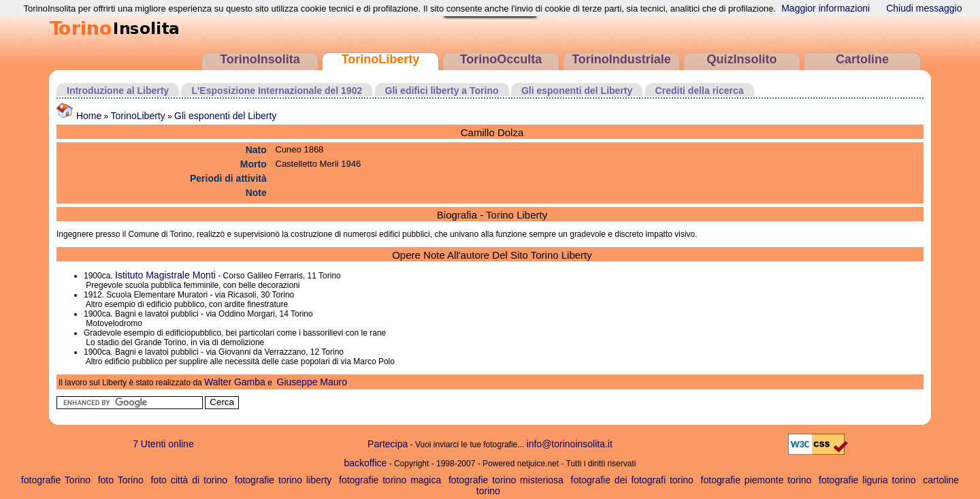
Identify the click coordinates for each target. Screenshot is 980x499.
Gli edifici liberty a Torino (442, 91)
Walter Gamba (235, 382)
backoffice (366, 463)
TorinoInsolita (260, 59)
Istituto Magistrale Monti (165, 275)
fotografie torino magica (390, 480)
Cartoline (862, 59)
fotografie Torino (56, 480)
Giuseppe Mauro (312, 382)
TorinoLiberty (381, 59)
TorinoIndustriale (621, 59)
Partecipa (388, 444)
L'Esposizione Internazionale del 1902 (277, 91)
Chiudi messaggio (924, 8)
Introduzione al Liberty (118, 91)
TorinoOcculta (501, 59)
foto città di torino (189, 480)
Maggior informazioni (826, 8)
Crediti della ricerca (700, 91)
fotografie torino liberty (283, 480)
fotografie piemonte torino (756, 480)
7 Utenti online (163, 444)
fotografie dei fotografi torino (632, 480)
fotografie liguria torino (867, 480)
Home (79, 116)
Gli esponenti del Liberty (577, 91)
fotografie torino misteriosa (506, 480)
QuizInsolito (742, 59)
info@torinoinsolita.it (570, 444)
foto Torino (121, 480)
